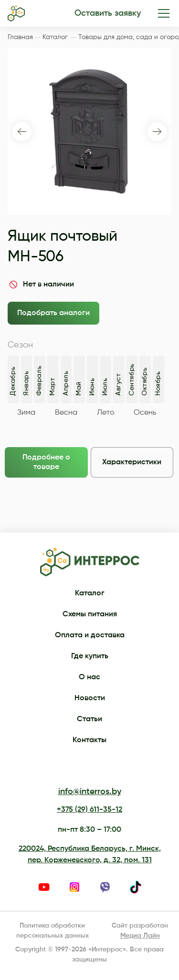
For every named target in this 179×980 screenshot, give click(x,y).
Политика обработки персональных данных (53, 931)
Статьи (89, 719)
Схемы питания (90, 614)
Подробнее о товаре (46, 462)
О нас (89, 677)
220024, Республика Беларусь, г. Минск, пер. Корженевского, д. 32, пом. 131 (90, 855)
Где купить (90, 656)
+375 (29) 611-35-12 (89, 810)
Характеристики (132, 462)
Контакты (89, 740)
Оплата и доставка (90, 635)
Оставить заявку (108, 13)
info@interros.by (90, 792)
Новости (90, 698)
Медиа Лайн (140, 936)
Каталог (90, 593)
